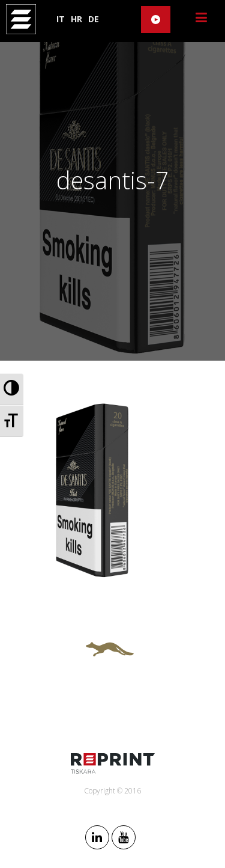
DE (94, 19)
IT (61, 19)
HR (76, 19)
